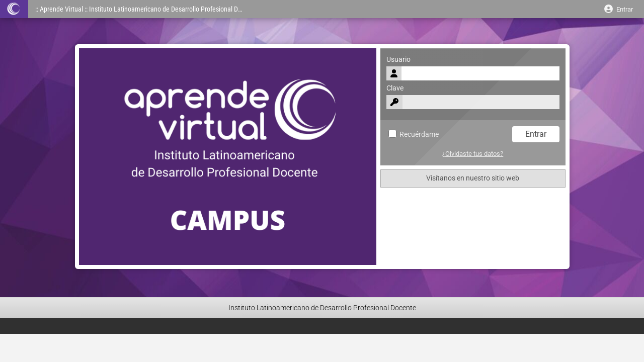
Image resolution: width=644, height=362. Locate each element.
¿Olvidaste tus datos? (473, 154)
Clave (395, 88)
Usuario (398, 60)
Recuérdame (414, 134)
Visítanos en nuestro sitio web (473, 178)
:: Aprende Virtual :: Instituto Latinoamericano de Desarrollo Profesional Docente (142, 9)
